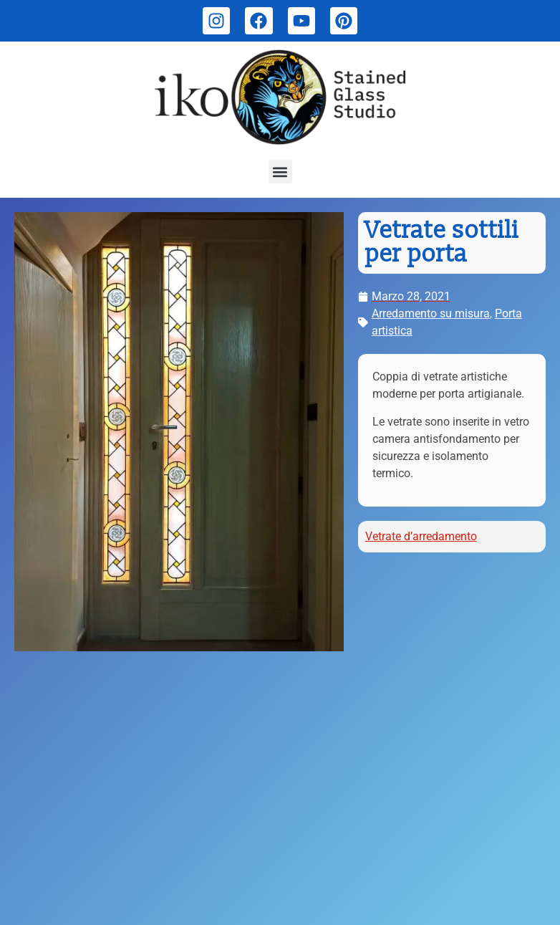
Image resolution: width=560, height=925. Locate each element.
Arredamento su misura (431, 313)
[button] (280, 172)
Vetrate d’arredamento (421, 536)
